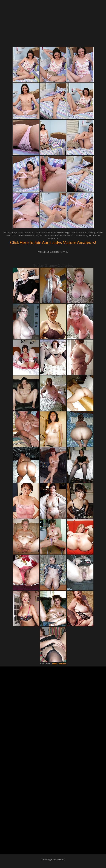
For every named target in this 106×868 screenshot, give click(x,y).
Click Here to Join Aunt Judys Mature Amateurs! (53, 242)
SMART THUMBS (59, 664)
